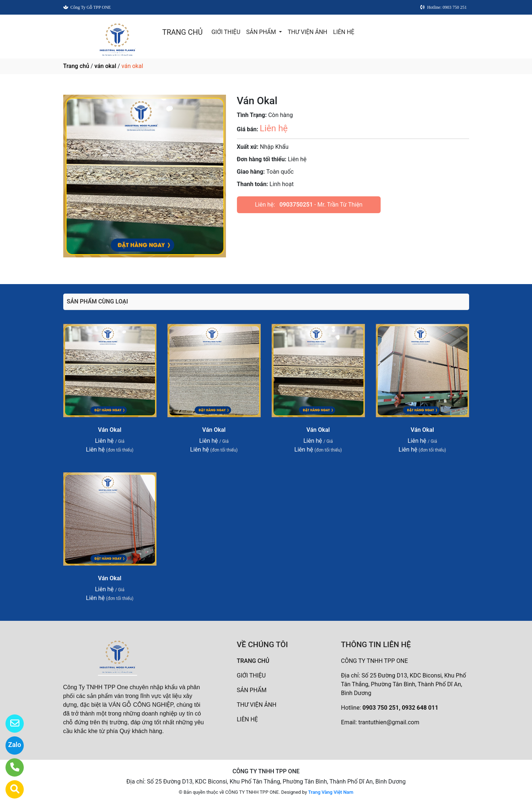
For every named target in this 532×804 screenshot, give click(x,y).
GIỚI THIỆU (226, 32)
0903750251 (296, 205)
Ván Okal (110, 430)
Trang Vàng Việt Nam (331, 792)
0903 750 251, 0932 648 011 (400, 708)
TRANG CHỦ (182, 32)
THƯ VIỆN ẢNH (307, 32)
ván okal (105, 66)
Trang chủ (76, 66)
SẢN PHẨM (262, 32)
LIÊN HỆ (344, 32)
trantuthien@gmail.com (389, 722)
